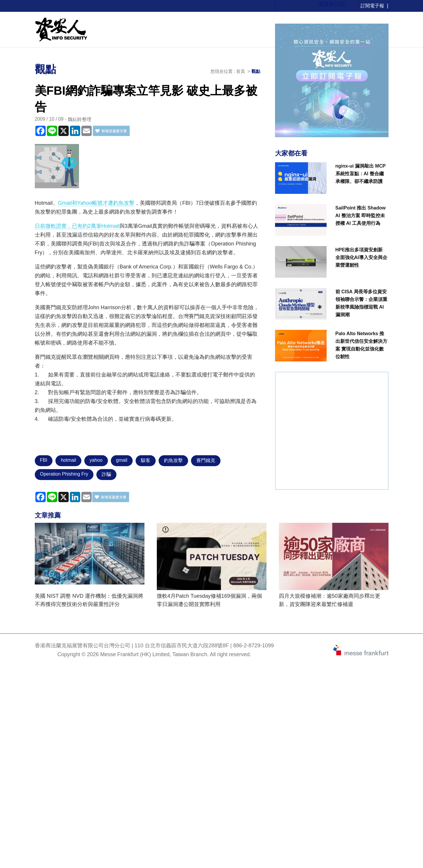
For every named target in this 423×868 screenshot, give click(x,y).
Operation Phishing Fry (64, 474)
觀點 (256, 71)
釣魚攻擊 (173, 460)
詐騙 (106, 474)
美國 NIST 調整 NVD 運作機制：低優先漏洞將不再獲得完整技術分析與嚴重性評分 (89, 600)
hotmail (68, 460)
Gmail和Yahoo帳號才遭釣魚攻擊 (96, 203)
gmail (122, 460)
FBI (44, 460)
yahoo (96, 460)
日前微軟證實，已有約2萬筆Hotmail (77, 226)
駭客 (146, 460)
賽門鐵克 (206, 460)
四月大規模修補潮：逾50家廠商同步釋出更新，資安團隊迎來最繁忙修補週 (330, 600)
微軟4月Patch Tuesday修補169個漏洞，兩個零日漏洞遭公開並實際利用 (209, 600)
